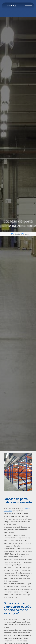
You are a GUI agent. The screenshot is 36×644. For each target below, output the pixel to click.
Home (12, 233)
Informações (21, 233)
